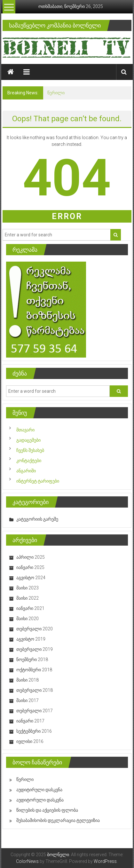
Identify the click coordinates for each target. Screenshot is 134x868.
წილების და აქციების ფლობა (47, 810)
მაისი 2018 (28, 680)
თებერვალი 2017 (35, 711)
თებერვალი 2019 (35, 649)
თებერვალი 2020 (35, 629)
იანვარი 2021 (30, 608)
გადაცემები (28, 440)
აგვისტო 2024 (31, 578)
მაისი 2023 (28, 588)
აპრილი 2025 (31, 557)
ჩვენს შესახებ (30, 450)
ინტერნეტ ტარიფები (38, 481)
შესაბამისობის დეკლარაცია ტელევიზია (58, 820)
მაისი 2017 (28, 700)
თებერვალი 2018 (35, 690)
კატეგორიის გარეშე (37, 519)
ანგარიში (26, 471)
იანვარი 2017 (30, 721)
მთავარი (25, 430)
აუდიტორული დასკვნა (40, 800)
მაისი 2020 (28, 619)
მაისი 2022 (28, 598)
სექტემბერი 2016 (34, 731)
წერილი (56, 93)
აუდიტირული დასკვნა (39, 790)
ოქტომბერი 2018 (34, 670)
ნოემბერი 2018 (32, 659)
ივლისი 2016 (30, 741)
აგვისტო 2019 (31, 639)
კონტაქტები (29, 461)
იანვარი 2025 (30, 567)
